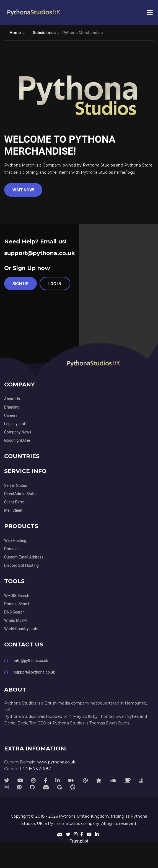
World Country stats (21, 629)
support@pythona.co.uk (40, 253)
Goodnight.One (17, 440)
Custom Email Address (24, 557)
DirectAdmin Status (21, 494)
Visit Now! (23, 190)
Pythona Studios (64, 823)
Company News (18, 432)
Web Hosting (15, 540)
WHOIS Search (17, 596)
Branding (12, 407)
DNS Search (14, 612)
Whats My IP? (16, 620)
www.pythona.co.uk (56, 762)
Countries (22, 456)
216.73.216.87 (39, 769)
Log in (55, 284)
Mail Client (13, 510)
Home (12, 33)
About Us (12, 399)
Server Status (16, 485)
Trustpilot (79, 841)
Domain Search (17, 604)
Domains (12, 549)
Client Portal (15, 502)
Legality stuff (15, 424)
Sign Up (20, 284)
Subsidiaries (42, 33)
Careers (11, 415)
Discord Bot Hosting (21, 565)
